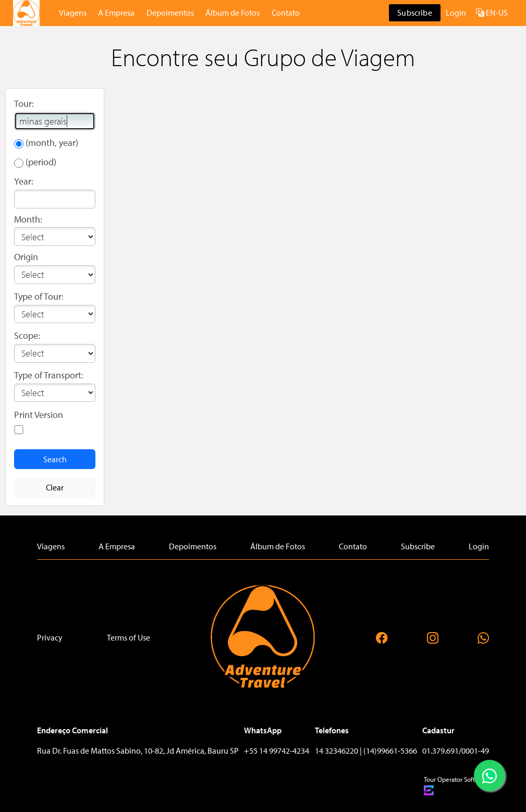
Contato (286, 13)
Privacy (50, 637)
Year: (24, 181)
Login (456, 13)
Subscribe (414, 13)
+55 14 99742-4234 (277, 751)
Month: (28, 219)
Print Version (39, 415)
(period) (41, 162)
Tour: (24, 103)
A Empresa (116, 13)
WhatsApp (263, 730)
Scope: (27, 335)
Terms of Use (129, 637)
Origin (26, 257)
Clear (55, 487)
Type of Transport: (49, 375)
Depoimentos (170, 13)
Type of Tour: (39, 296)
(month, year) (52, 143)
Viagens (73, 13)
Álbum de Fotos (233, 13)
